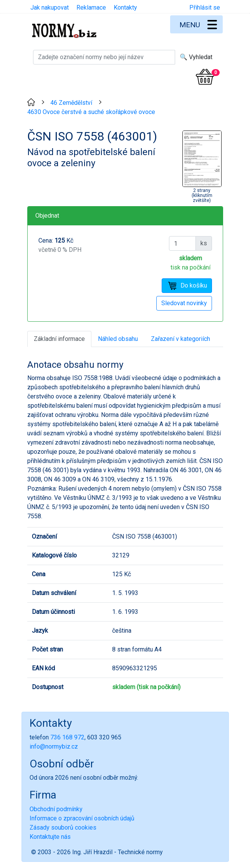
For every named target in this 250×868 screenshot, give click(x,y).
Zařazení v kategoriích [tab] (180, 339)
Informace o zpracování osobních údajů (82, 818)
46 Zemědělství (71, 103)
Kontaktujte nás (50, 837)
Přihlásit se (205, 7)
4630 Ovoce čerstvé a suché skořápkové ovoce (91, 112)
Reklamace (91, 7)
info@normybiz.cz (54, 746)
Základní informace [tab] (59, 339)
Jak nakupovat (50, 7)
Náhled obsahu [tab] (118, 339)
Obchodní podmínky (56, 809)
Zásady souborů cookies (63, 827)
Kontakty (125, 7)
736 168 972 (67, 737)
